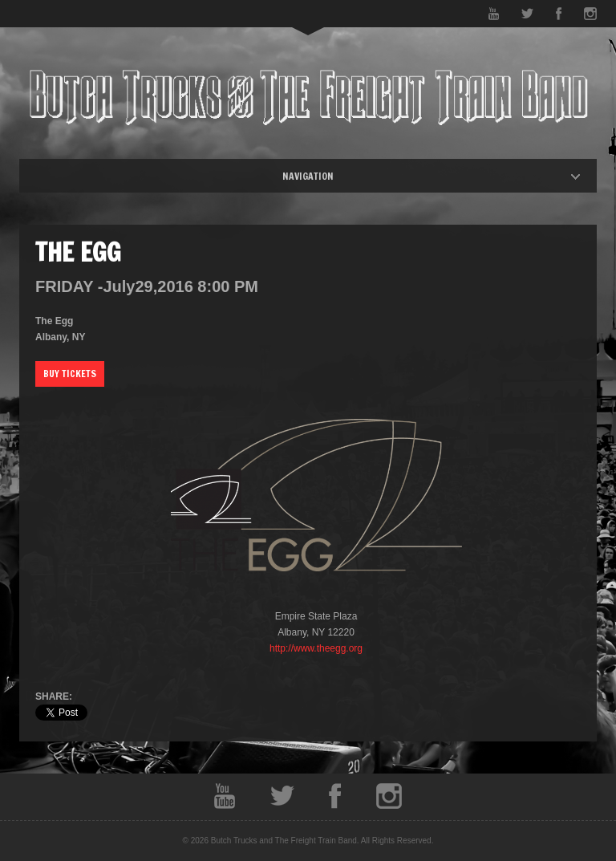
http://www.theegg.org (316, 648)
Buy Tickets (70, 374)
